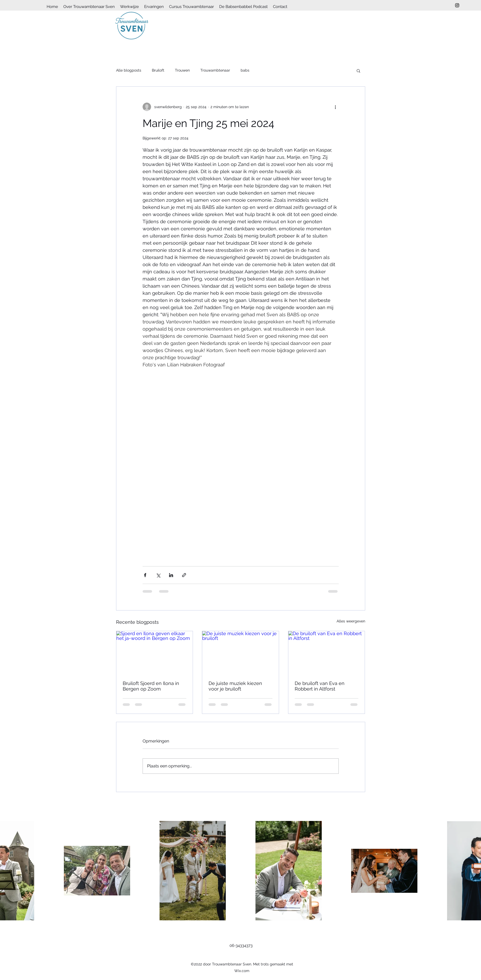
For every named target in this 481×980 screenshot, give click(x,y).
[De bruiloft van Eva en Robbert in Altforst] (327, 653)
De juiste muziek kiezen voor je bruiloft (235, 686)
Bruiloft (158, 70)
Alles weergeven (351, 621)
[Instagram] (457, 5)
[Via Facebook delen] (145, 575)
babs (245, 70)
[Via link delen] (184, 575)
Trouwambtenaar (215, 70)
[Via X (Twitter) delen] (158, 575)
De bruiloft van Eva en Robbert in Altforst (320, 686)
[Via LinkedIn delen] (171, 575)
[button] (358, 71)
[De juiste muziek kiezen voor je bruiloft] (240, 653)
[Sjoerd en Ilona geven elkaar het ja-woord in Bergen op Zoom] (155, 653)
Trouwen (182, 70)
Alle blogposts (129, 70)
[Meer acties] (336, 107)
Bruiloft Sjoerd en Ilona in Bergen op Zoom (151, 686)
